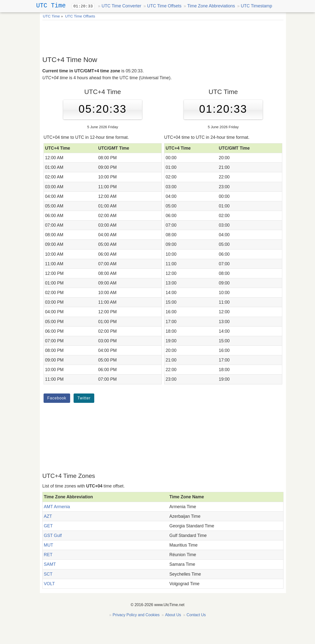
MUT (48, 545)
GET (48, 526)
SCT (48, 574)
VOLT (49, 584)
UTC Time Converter (121, 6)
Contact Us (196, 615)
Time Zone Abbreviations (211, 6)
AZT (48, 516)
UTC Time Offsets (164, 6)
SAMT (50, 564)
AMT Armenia (57, 507)
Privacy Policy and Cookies (136, 615)
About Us (173, 615)
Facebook (57, 398)
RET (48, 555)
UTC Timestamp (257, 6)
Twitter (84, 398)
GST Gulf (53, 535)
